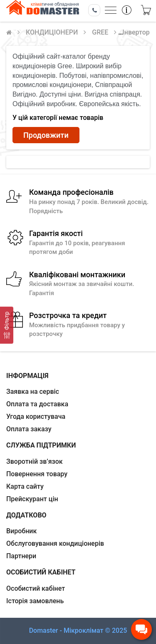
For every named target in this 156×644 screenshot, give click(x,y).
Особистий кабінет (36, 588)
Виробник (21, 531)
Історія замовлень (35, 601)
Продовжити (46, 135)
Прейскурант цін (32, 499)
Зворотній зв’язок (35, 461)
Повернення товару (37, 474)
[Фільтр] (7, 325)
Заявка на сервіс (33, 392)
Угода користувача (36, 416)
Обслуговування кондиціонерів (55, 543)
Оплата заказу (29, 429)
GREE (100, 32)
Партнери (21, 556)
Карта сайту (25, 486)
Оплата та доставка (37, 404)
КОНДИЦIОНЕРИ (52, 32)
